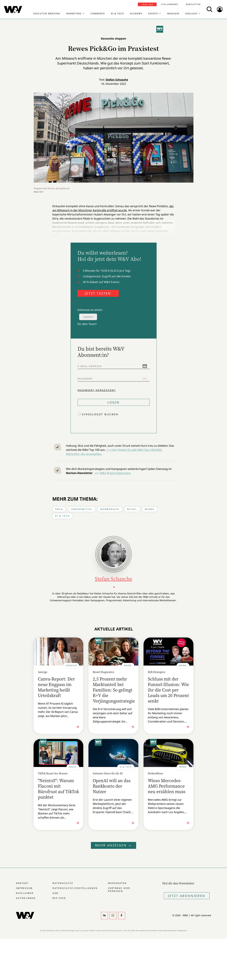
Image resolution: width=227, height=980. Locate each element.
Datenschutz (63, 883)
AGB (55, 893)
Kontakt (22, 883)
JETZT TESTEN (98, 293)
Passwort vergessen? (97, 390)
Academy (136, 14)
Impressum (24, 888)
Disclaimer (25, 893)
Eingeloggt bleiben (100, 414)
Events (153, 14)
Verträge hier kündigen (119, 890)
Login (114, 402)
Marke (150, 509)
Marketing (74, 14)
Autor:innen (26, 898)
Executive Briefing (47, 14)
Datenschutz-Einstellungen (75, 888)
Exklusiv (191, 14)
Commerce (98, 14)
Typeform (88, 317)
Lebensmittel (82, 509)
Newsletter (193, 4)
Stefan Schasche (117, 80)
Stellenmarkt (170, 4)
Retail (132, 509)
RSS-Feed (59, 898)
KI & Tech (117, 14)
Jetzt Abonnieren (187, 896)
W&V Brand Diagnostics (115, 473)
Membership (110, 509)
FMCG (59, 509)
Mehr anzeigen (114, 845)
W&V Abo (148, 4)
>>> (97, 473)
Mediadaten (117, 883)
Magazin (173, 14)
